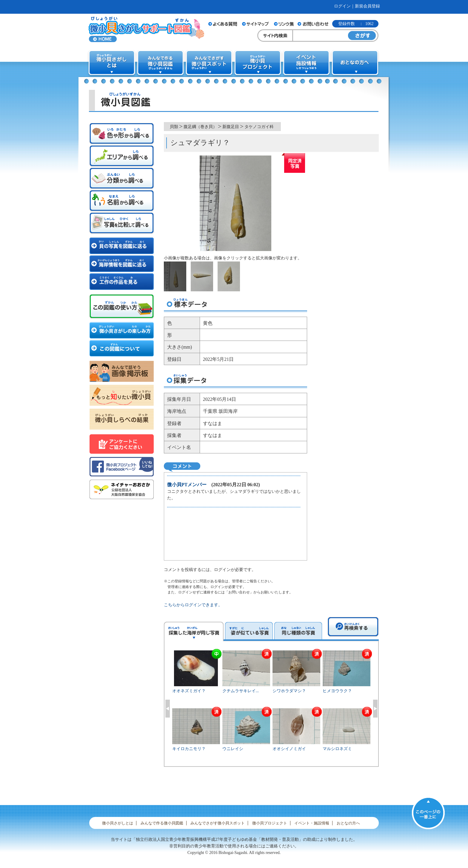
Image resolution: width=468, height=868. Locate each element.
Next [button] (375, 709)
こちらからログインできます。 (193, 605)
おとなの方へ (348, 823)
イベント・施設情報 (312, 823)
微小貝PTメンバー (187, 485)
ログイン (342, 6)
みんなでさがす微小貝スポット (218, 823)
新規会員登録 (367, 6)
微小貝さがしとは (118, 823)
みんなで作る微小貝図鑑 (162, 823)
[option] (271, 708)
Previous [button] (168, 709)
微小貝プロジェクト (270, 823)
